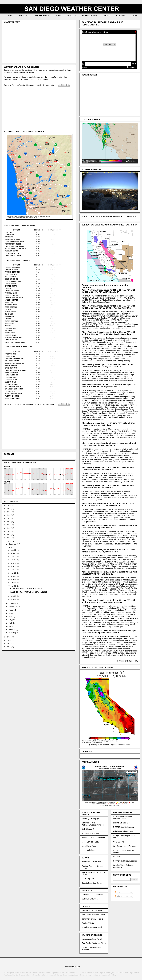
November (13, 547)
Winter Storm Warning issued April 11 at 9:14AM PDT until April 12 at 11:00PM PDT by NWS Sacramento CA (109, 632)
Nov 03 (14, 586)
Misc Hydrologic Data (90, 842)
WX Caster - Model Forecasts (125, 846)
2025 (9, 509)
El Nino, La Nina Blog (122, 823)
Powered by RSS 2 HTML (128, 661)
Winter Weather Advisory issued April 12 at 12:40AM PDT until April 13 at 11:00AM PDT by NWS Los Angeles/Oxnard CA (108, 307)
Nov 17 (14, 560)
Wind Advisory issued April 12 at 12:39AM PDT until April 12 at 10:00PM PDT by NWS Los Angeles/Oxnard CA (108, 366)
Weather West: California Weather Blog (123, 866)
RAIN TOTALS (24, 16)
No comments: (49, 85)
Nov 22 (14, 557)
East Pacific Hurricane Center (93, 915)
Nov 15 (14, 566)
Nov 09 (14, 576)
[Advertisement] (39, 43)
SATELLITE (72, 16)
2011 (9, 647)
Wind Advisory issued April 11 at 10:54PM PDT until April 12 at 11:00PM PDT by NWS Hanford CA (108, 424)
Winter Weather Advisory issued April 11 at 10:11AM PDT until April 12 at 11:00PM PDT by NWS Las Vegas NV (108, 601)
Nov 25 (14, 553)
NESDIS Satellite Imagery (124, 827)
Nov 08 (14, 579)
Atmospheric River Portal (92, 939)
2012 (9, 643)
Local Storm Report (89, 846)
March (11, 626)
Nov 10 (14, 573)
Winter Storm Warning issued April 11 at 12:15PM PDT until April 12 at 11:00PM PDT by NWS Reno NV (109, 527)
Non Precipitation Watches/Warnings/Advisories (94, 824)
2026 (9, 505)
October (12, 603)
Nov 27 (14, 550)
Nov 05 (14, 583)
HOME (10, 16)
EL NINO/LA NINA (90, 16)
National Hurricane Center (92, 910)
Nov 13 (14, 570)
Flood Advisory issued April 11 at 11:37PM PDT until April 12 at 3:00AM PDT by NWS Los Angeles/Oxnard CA (109, 386)
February (12, 630)
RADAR (58, 16)
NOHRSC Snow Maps (90, 899)
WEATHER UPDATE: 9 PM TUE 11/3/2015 (21, 67)
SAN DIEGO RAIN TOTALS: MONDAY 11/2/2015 (24, 132)
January (12, 633)
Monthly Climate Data (90, 833)
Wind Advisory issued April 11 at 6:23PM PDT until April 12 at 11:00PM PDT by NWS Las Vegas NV (108, 468)
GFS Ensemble (119, 842)
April (11, 623)
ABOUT (135, 16)
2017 (9, 535)
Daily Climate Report (90, 829)
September (13, 607)
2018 (9, 531)
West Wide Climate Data (91, 862)
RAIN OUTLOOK (42, 16)
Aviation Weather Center (123, 831)
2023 (9, 515)
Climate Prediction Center (92, 883)
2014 (9, 637)
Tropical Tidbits (88, 923)
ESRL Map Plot (88, 879)
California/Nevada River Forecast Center (123, 818)
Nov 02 (14, 596)
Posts (118, 892)
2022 (9, 518)
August (12, 610)
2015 (9, 541)
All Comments (121, 896)
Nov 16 (14, 563)
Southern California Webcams (125, 861)
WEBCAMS (121, 16)
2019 (9, 528)
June (11, 617)
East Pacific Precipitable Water (94, 943)
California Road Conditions (92, 895)
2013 (9, 640)
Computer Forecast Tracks (92, 919)
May (11, 620)
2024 (9, 512)
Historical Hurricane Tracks (92, 927)
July (11, 613)
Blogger (77, 966)
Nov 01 (14, 599)
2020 (9, 525)
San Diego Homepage (90, 819)
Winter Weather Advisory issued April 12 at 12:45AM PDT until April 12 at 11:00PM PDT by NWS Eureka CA (108, 291)
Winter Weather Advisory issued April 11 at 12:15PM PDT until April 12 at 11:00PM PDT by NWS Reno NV (108, 551)
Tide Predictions (88, 850)
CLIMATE (107, 16)
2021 (9, 522)
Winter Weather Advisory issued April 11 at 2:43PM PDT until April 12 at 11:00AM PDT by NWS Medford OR (108, 504)
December (13, 544)
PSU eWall (118, 857)
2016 (9, 538)
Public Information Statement (93, 838)
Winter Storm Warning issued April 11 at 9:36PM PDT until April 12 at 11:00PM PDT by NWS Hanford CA (109, 444)
